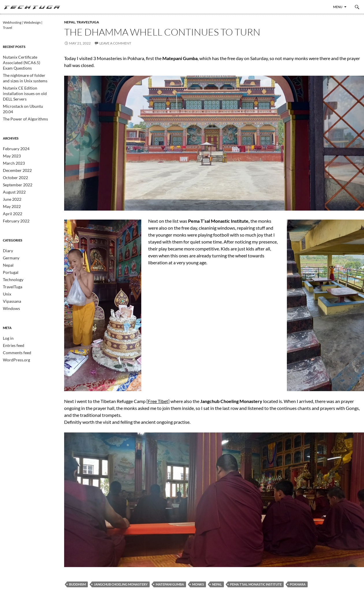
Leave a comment (115, 43)
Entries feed (12, 321)
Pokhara (298, 584)
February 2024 (14, 130)
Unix (6, 270)
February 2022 (14, 199)
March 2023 (12, 144)
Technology (12, 256)
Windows (10, 284)
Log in (7, 314)
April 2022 (11, 192)
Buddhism (77, 584)
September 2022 (15, 165)
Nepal (70, 22)
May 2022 (11, 185)
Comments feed (15, 327)
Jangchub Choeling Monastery (121, 584)
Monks (198, 584)
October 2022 (14, 158)
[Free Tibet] (158, 401)
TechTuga (32, 7)
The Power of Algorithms (22, 100)
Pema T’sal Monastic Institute (256, 584)
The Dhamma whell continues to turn (162, 32)
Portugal (9, 249)
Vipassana (11, 277)
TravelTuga (88, 22)
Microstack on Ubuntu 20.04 (25, 93)
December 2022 (15, 151)
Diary (7, 229)
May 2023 (11, 137)
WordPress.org (14, 334)
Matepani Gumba (170, 584)
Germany (10, 236)
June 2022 (11, 178)
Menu (338, 7)
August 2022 (13, 171)
